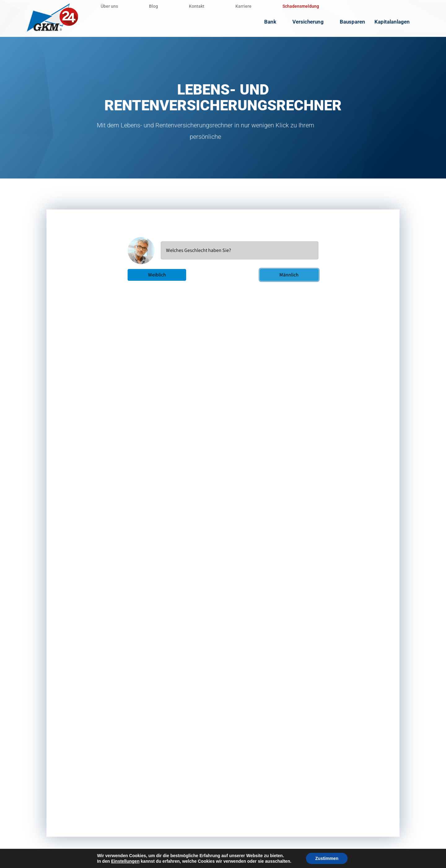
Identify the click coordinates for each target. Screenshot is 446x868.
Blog (153, 6)
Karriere (243, 6)
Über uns (109, 6)
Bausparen (352, 22)
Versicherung (311, 22)
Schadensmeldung (301, 6)
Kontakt (197, 6)
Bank (274, 22)
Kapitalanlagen (396, 22)
